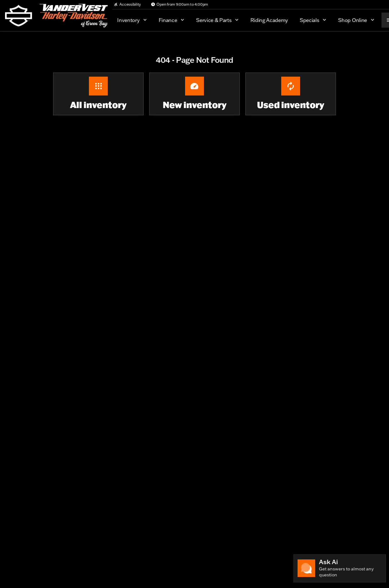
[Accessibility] (127, 4)
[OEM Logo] (19, 16)
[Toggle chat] (340, 568)
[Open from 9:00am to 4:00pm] (179, 4)
